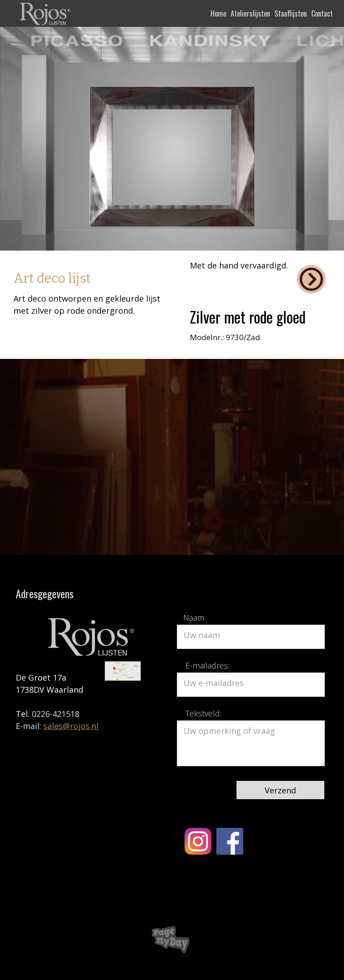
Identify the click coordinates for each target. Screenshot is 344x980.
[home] (46, 13)
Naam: (194, 618)
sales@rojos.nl (71, 726)
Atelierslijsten (250, 13)
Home (218, 13)
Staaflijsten (291, 13)
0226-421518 (56, 714)
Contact (322, 13)
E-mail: (30, 726)
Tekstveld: (203, 713)
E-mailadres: (207, 665)
